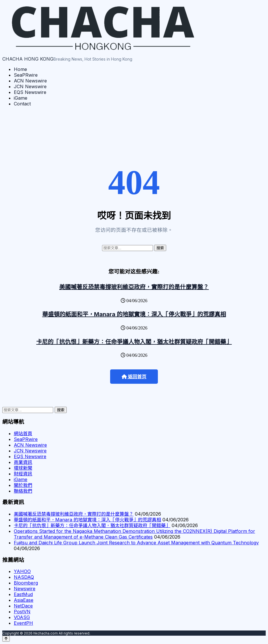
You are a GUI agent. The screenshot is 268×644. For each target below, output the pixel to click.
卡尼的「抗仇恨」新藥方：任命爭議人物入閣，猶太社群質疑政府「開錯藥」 (134, 342)
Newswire (25, 589)
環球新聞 (23, 468)
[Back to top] (6, 639)
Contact (22, 104)
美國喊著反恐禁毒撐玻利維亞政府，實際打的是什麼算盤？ (134, 287)
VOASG (22, 617)
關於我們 (23, 485)
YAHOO (22, 571)
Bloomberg (26, 583)
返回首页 (134, 377)
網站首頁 (23, 433)
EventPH (23, 623)
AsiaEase (24, 600)
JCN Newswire (30, 86)
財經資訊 (23, 474)
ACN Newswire (30, 81)
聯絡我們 (23, 491)
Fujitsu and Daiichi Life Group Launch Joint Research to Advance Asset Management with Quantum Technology (136, 543)
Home (20, 69)
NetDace (23, 606)
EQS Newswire (30, 92)
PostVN (22, 612)
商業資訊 (23, 462)
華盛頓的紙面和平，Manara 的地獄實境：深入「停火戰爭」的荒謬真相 (134, 314)
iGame (21, 98)
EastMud (23, 594)
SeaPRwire (26, 75)
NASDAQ (24, 577)
